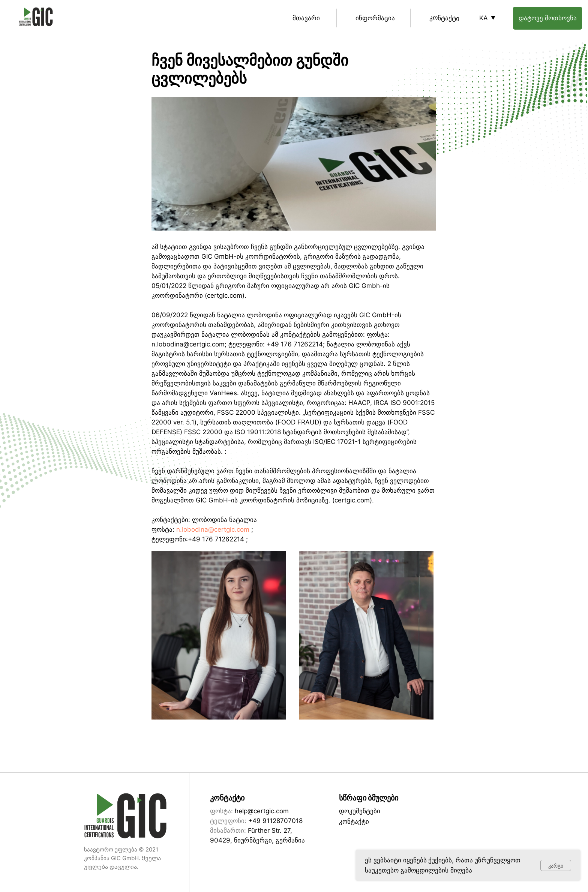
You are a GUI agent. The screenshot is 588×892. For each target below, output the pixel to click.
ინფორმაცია (375, 18)
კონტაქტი (444, 18)
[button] (547, 18)
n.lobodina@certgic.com (213, 529)
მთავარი (306, 18)
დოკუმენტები (360, 811)
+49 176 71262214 (216, 539)
